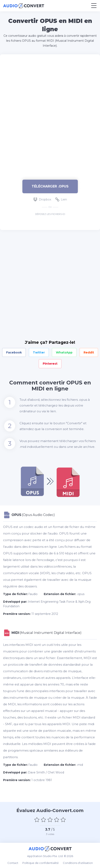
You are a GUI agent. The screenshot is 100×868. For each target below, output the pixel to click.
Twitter (39, 352)
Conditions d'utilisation (78, 863)
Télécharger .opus (50, 186)
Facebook (14, 352)
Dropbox (42, 199)
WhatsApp (64, 352)
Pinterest (50, 364)
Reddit (89, 352)
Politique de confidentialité (41, 863)
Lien (61, 199)
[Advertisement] (50, 115)
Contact (13, 863)
